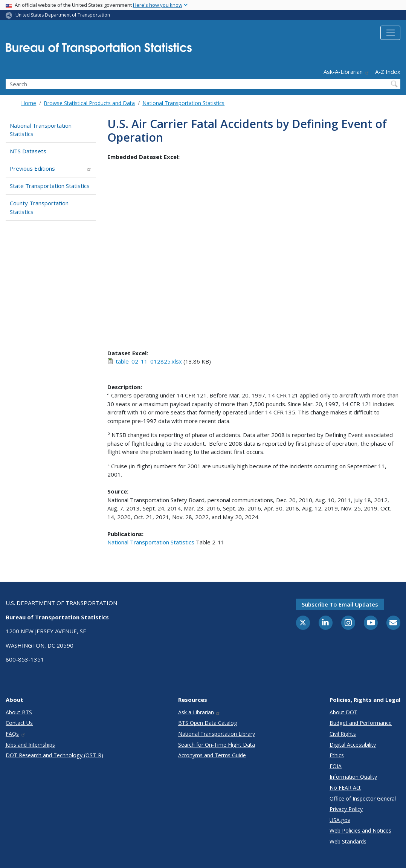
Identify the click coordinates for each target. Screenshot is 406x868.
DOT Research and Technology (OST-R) (54, 755)
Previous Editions (51, 168)
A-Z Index (388, 72)
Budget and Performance (361, 723)
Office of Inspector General (363, 798)
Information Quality (353, 777)
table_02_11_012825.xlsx (149, 361)
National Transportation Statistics (183, 103)
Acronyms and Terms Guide (212, 755)
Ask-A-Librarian (346, 72)
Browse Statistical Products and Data (89, 103)
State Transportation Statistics (50, 186)
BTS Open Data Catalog (208, 723)
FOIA (336, 766)
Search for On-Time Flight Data (217, 745)
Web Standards (348, 841)
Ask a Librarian (199, 712)
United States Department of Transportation (63, 15)
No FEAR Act (345, 788)
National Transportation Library (217, 734)
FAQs (16, 734)
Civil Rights (343, 734)
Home (29, 103)
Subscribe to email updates (340, 604)
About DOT (343, 712)
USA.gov (340, 820)
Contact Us (19, 723)
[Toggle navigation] (390, 33)
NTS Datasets (28, 151)
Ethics (337, 755)
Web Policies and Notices (360, 831)
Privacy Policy (346, 809)
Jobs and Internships (30, 745)
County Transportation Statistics (39, 207)
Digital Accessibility (353, 745)
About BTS (19, 712)
